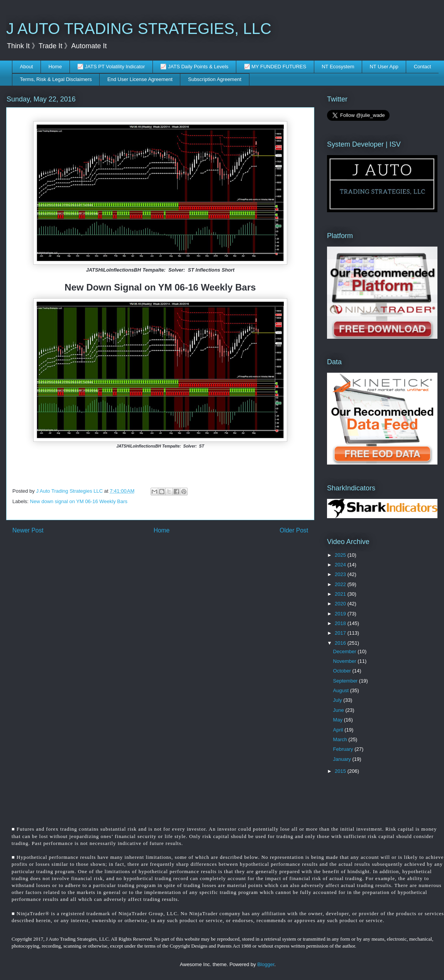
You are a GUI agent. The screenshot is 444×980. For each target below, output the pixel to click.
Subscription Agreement (215, 79)
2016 (341, 643)
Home (55, 67)
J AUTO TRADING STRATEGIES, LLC (139, 29)
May (339, 720)
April (339, 730)
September (346, 681)
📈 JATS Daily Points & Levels (194, 67)
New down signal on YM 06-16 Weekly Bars (79, 501)
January (343, 759)
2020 (341, 604)
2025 (341, 555)
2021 (341, 594)
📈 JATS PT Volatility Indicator (111, 67)
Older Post (294, 530)
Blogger (266, 964)
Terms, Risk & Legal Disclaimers (56, 79)
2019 (341, 614)
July (338, 700)
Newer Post (28, 530)
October (343, 671)
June (339, 710)
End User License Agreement (140, 79)
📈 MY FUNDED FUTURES (275, 67)
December (346, 651)
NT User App (384, 67)
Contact (423, 67)
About (27, 67)
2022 (341, 584)
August (342, 690)
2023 (341, 574)
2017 (341, 633)
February (344, 749)
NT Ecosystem (338, 67)
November (346, 661)
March (341, 739)
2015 (341, 771)
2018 (341, 623)
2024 (341, 565)
